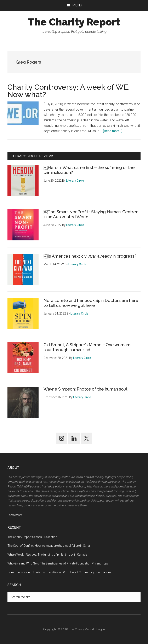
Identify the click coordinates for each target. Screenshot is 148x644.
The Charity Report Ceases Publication (33, 537)
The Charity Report (74, 22)
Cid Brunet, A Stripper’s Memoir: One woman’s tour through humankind (87, 347)
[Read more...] (113, 131)
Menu (77, 5)
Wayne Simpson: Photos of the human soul (85, 389)
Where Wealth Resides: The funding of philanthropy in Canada (47, 555)
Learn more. (15, 515)
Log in (101, 629)
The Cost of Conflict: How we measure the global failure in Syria (49, 546)
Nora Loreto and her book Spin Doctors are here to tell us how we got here (91, 303)
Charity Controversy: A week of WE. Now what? (69, 91)
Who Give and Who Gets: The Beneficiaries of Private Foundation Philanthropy (58, 563)
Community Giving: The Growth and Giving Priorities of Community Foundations (59, 572)
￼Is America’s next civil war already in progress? (90, 256)
